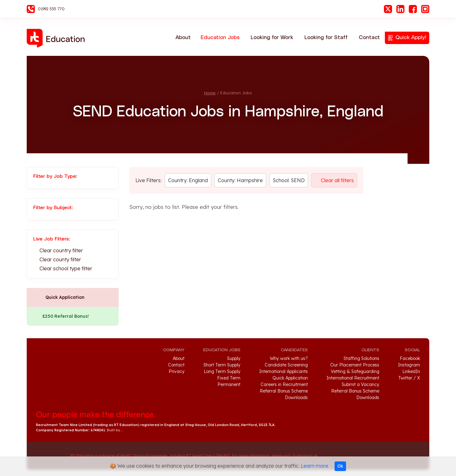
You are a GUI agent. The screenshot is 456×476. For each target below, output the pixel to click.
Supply (234, 358)
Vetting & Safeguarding (355, 371)
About (183, 38)
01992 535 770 (51, 9)
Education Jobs (220, 38)
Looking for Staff (326, 38)
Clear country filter (61, 250)
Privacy (177, 371)
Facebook (413, 9)
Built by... (115, 430)
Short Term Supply (222, 365)
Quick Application (65, 297)
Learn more (315, 466)
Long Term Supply (222, 371)
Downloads (296, 397)
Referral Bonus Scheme (284, 391)
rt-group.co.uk (305, 456)
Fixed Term (229, 378)
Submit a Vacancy (360, 384)
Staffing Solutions (361, 358)
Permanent (229, 384)
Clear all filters (337, 180)
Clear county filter (60, 259)
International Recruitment (353, 378)
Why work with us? (289, 358)
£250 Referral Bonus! (66, 316)
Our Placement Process (355, 365)
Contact (369, 38)
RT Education (58, 38)
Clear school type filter (66, 268)
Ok (340, 466)
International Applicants (283, 371)
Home (210, 93)
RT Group (50, 456)
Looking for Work (272, 38)
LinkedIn (400, 9)
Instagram (425, 9)
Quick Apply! (411, 38)
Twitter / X (409, 378)
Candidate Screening (286, 365)
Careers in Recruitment (284, 384)
